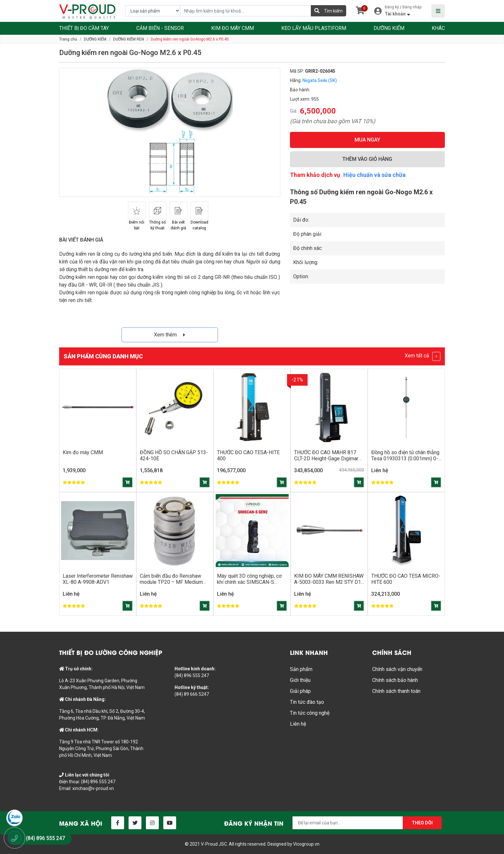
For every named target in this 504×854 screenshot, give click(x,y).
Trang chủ (68, 39)
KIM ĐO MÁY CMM (233, 28)
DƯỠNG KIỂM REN (129, 39)
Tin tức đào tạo (307, 702)
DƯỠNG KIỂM (389, 28)
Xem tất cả (423, 356)
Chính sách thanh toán (396, 691)
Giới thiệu (300, 680)
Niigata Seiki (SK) (320, 80)
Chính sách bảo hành (395, 680)
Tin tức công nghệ (310, 713)
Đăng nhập (412, 7)
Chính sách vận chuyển (397, 669)
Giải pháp (300, 691)
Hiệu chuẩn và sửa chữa (374, 175)
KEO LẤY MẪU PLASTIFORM (314, 28)
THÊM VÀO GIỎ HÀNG (367, 159)
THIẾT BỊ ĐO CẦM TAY (84, 28)
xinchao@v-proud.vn (93, 788)
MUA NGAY (367, 140)
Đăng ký (392, 7)
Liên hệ (298, 724)
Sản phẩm (301, 669)
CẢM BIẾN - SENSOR (160, 28)
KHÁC (438, 28)
